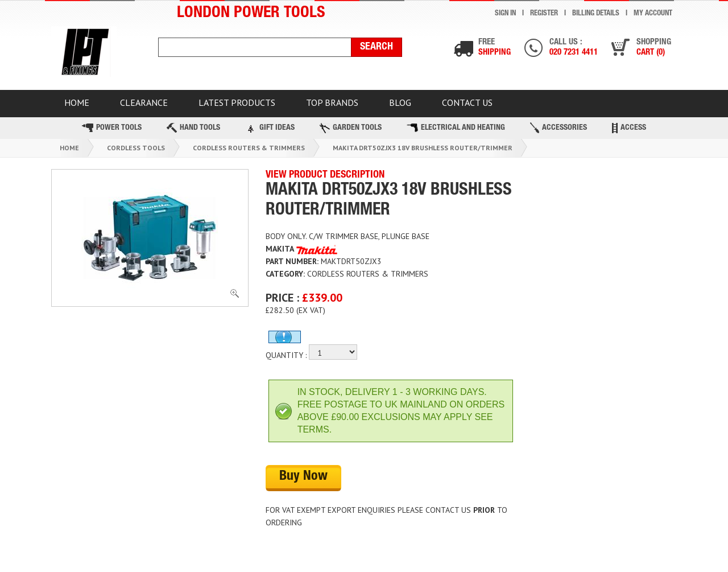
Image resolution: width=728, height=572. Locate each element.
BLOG (402, 102)
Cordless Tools (136, 148)
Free (495, 48)
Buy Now (303, 478)
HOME (77, 102)
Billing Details (596, 14)
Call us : (574, 48)
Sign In (505, 14)
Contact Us (470, 102)
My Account (653, 14)
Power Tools (112, 128)
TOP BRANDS (334, 102)
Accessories (559, 128)
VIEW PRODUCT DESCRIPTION (325, 176)
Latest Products (238, 102)
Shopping (654, 48)
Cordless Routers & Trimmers (249, 148)
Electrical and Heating (456, 128)
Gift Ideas (270, 128)
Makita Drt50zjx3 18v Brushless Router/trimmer (423, 148)
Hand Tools (193, 128)
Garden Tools (351, 128)
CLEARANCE (144, 102)
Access (629, 128)
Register (544, 14)
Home (69, 148)
